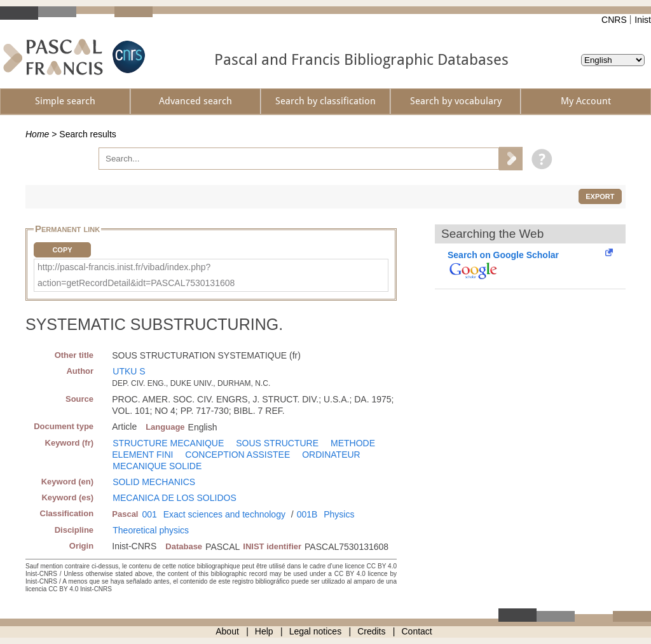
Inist (643, 20)
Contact (417, 631)
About (227, 631)
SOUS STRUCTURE (277, 443)
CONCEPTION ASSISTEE (237, 455)
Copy (62, 250)
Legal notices (316, 631)
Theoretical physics (151, 530)
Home (37, 134)
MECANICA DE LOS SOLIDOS (175, 498)
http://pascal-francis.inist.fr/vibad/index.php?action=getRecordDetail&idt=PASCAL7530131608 (136, 275)
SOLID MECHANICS (154, 482)
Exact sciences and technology (224, 514)
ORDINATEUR (331, 455)
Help (264, 631)
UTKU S (129, 371)
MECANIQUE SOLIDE (157, 466)
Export (600, 196)
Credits (371, 631)
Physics (339, 514)
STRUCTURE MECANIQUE (168, 443)
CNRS (614, 20)
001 (149, 514)
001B (307, 514)
